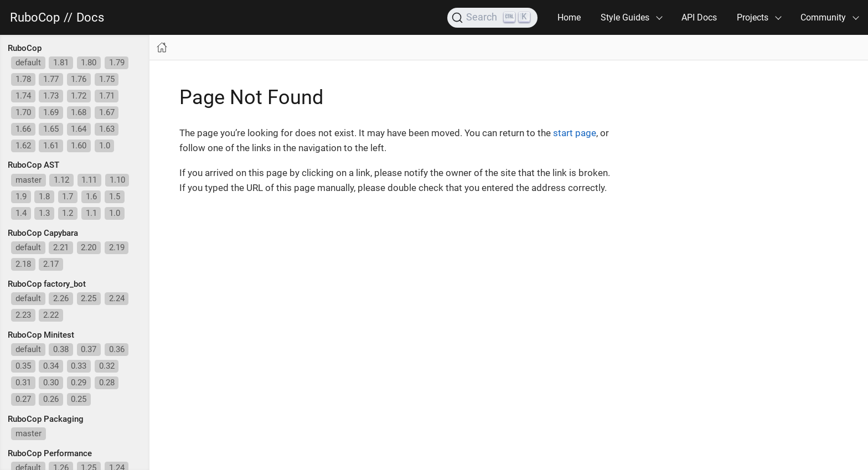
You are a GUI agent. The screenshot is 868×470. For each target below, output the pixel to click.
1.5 (115, 197)
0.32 (107, 366)
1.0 (105, 146)
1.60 (79, 146)
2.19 (117, 247)
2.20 (89, 247)
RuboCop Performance (50, 453)
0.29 (79, 383)
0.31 (23, 383)
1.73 (51, 96)
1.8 (44, 197)
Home (569, 17)
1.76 (79, 79)
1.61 (51, 146)
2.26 (61, 298)
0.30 (51, 383)
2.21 (61, 247)
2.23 (23, 315)
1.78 (23, 79)
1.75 (107, 79)
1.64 (79, 129)
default (28, 63)
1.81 (61, 63)
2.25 (89, 298)
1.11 (89, 180)
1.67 (107, 112)
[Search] (492, 18)
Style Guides (625, 17)
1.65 (51, 129)
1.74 (23, 96)
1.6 (91, 197)
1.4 (21, 213)
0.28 (107, 383)
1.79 (117, 63)
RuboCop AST (33, 165)
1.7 (68, 197)
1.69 (51, 112)
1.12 (61, 180)
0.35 (23, 366)
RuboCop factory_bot (47, 284)
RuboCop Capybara (43, 233)
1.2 (68, 213)
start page (575, 133)
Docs (90, 18)
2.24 (117, 298)
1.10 (117, 180)
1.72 (79, 96)
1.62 (23, 146)
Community (823, 17)
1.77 (51, 79)
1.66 (23, 129)
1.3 (44, 213)
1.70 (23, 112)
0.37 (89, 349)
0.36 (117, 349)
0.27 (23, 399)
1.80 (89, 63)
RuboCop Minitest (41, 335)
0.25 (79, 399)
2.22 (51, 315)
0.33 (79, 366)
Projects (753, 17)
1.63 (107, 129)
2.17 (51, 264)
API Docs (699, 17)
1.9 (21, 197)
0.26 (51, 399)
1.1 (91, 213)
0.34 (51, 366)
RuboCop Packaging (46, 419)
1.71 (107, 96)
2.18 (23, 264)
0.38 (61, 349)
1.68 (79, 112)
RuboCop (35, 18)
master (29, 180)
